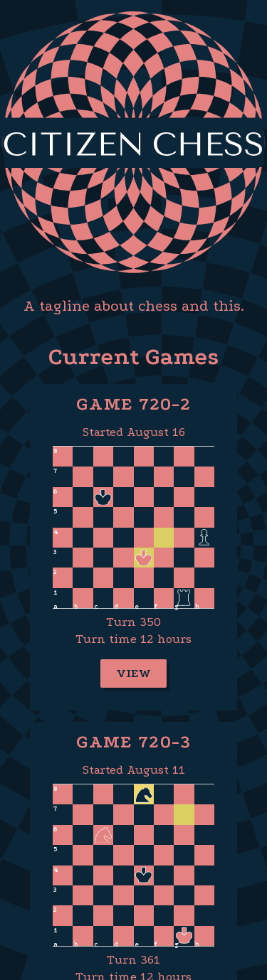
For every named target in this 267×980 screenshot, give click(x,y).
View (133, 673)
